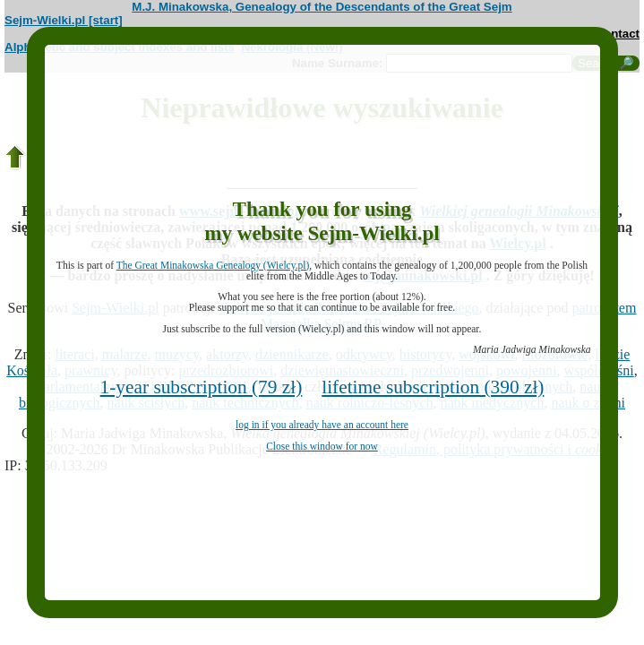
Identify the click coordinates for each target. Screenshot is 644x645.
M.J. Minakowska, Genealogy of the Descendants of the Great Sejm (322, 7)
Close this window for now (322, 446)
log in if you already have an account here (322, 425)
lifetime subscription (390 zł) (433, 387)
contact (618, 34)
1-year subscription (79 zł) (202, 387)
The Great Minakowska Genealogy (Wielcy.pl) (213, 265)
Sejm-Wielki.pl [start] (64, 20)
